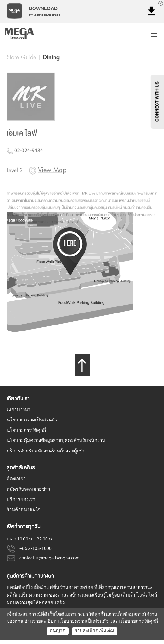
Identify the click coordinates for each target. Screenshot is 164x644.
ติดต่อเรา (16, 479)
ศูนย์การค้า (18, 576)
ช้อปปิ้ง (25, 588)
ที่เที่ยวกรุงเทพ (108, 588)
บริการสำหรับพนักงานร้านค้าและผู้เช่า (45, 451)
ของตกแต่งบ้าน (65, 595)
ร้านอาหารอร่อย (77, 588)
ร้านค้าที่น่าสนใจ (24, 510)
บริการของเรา (21, 500)
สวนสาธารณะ (138, 588)
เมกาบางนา (19, 410)
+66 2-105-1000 (35, 549)
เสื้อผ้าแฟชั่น (46, 588)
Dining (51, 57)
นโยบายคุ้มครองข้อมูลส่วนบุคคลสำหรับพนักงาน (56, 441)
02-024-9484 (25, 159)
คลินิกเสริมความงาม (27, 595)
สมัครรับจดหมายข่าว (28, 490)
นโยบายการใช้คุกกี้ (26, 431)
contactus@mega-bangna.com (50, 558)
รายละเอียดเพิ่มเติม (95, 631)
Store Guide (21, 57)
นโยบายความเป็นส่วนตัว (32, 420)
